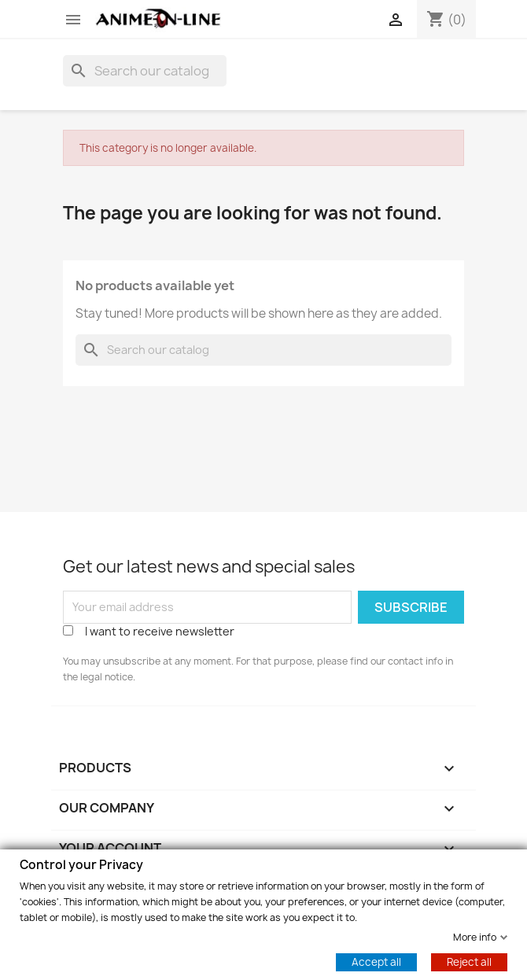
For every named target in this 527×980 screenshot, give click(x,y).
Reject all (469, 961)
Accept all (376, 961)
